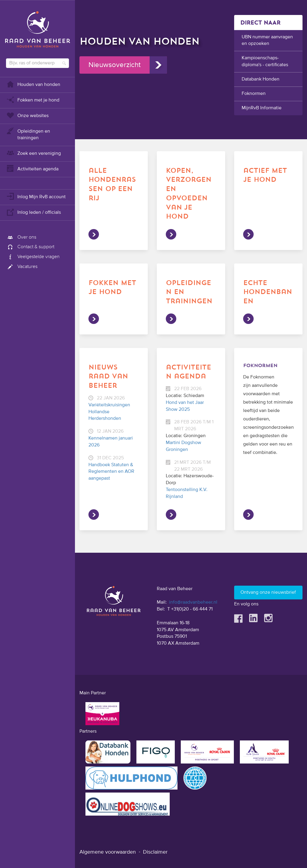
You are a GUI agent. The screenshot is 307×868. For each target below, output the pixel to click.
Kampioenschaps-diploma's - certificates (265, 62)
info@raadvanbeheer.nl (193, 602)
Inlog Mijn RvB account (36, 196)
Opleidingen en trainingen (28, 134)
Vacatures (22, 267)
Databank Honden (261, 79)
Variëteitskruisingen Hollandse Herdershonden (109, 412)
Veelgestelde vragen (33, 257)
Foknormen (254, 94)
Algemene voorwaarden (108, 852)
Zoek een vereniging (33, 153)
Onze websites (27, 115)
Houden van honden (33, 84)
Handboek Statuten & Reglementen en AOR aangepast (111, 472)
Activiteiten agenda (32, 168)
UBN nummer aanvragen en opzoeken (267, 41)
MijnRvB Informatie (262, 108)
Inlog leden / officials (33, 212)
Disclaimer (155, 852)
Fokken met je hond (33, 100)
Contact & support (30, 247)
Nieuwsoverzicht (115, 65)
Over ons (21, 237)
